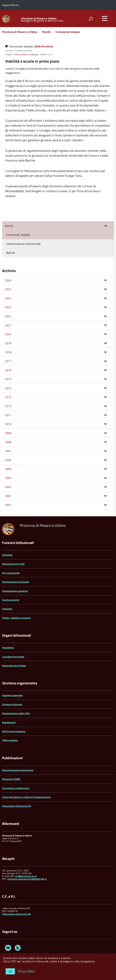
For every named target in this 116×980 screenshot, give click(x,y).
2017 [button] (8, 361)
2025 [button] (8, 289)
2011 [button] (8, 415)
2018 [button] (8, 352)
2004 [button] (8, 478)
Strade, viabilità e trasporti (16, 618)
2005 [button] (8, 469)
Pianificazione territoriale (16, 582)
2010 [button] (8, 424)
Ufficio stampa (10, 740)
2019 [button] (8, 343)
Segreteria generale (12, 695)
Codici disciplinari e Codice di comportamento (26, 797)
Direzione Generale (12, 704)
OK (10, 971)
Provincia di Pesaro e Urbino (39, 18)
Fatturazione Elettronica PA (16, 806)
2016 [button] (8, 370)
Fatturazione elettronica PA (16, 914)
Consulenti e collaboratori (16, 788)
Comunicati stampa (68, 32)
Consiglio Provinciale (13, 657)
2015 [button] (8, 379)
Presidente (8, 648)
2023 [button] (8, 307)
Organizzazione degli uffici (16, 713)
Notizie (11, 253)
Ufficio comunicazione (14, 731)
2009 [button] (8, 433)
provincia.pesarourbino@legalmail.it (27, 879)
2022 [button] (8, 316)
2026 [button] (8, 280)
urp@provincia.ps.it (26, 876)
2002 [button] (8, 496)
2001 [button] (8, 505)
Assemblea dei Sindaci (14, 666)
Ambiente (7, 555)
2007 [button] (8, 451)
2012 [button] (8, 406)
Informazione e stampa (26, 54)
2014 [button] (8, 388)
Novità (46, 32)
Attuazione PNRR (11, 779)
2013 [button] (8, 397)
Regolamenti (9, 722)
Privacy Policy (26, 971)
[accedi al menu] (105, 18)
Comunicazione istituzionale (23, 244)
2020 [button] (8, 334)
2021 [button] (8, 325)
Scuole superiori (11, 600)
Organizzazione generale (15, 591)
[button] (105, 226)
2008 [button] (8, 442)
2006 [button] (8, 460)
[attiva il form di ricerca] (91, 19)
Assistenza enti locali (13, 564)
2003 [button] (8, 487)
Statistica (7, 609)
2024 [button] (8, 298)
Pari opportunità (11, 573)
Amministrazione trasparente (18, 770)
